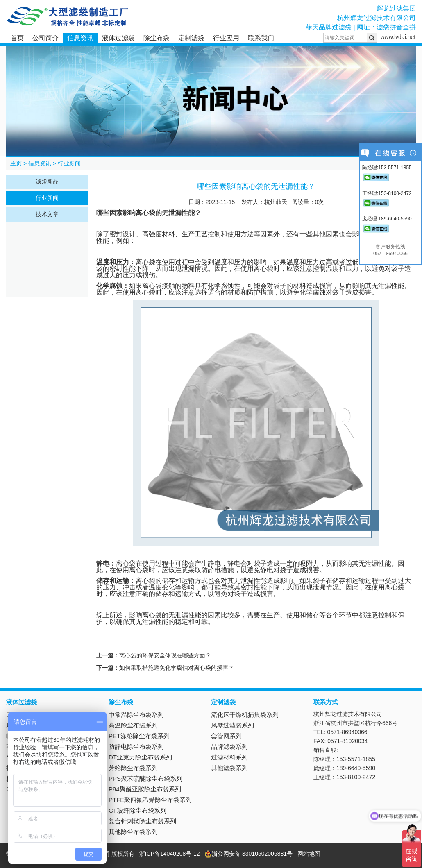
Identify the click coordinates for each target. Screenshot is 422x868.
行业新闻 (69, 163)
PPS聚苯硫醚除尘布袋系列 (145, 778)
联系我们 (261, 38)
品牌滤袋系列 (229, 747)
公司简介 (45, 38)
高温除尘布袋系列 (133, 725)
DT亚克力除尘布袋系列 (140, 757)
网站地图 (309, 854)
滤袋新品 (47, 181)
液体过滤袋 (118, 38)
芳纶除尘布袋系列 (133, 768)
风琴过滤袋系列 (233, 725)
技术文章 (47, 214)
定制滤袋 (191, 38)
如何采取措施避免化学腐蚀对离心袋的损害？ (177, 668)
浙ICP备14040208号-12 (170, 854)
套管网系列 (226, 736)
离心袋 (145, 213)
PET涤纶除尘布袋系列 (139, 736)
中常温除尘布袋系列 (136, 715)
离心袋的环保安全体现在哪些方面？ (165, 655)
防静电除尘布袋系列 (136, 747)
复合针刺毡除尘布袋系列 (142, 821)
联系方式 (326, 702)
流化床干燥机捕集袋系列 (245, 715)
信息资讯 (80, 38)
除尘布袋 (157, 38)
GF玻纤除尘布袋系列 (137, 810)
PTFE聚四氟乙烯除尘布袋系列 (150, 800)
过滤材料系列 (229, 757)
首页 (17, 38)
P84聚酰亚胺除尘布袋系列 (145, 789)
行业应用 (226, 38)
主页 (16, 163)
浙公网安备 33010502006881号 (248, 854)
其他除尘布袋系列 (133, 832)
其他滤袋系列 (229, 768)
